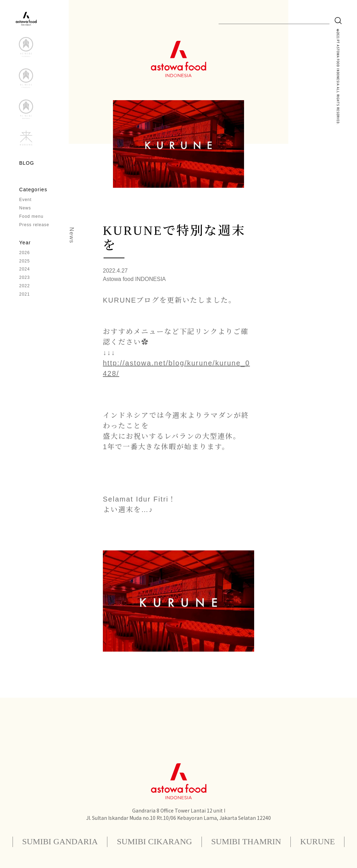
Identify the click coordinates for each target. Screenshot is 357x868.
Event (25, 200)
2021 (25, 295)
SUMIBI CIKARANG (154, 842)
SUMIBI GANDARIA (59, 842)
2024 (25, 270)
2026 (25, 253)
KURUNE (318, 842)
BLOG (27, 163)
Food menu (31, 217)
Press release (34, 225)
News (25, 208)
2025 (25, 261)
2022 (25, 287)
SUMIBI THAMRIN (246, 842)
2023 (25, 278)
